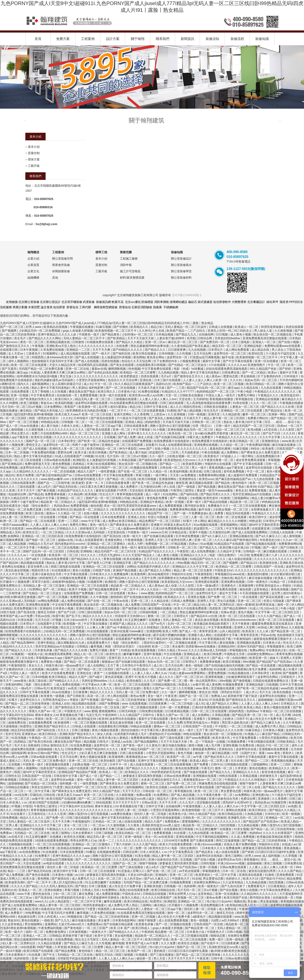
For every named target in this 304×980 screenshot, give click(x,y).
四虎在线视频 (111, 361)
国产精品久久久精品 (130, 342)
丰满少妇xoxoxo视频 (208, 844)
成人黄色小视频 (241, 334)
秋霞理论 (26, 726)
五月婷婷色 (201, 399)
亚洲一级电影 (134, 837)
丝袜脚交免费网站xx (261, 654)
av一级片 (292, 597)
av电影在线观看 (54, 863)
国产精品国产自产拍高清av (275, 662)
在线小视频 (162, 449)
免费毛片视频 (99, 650)
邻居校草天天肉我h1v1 (130, 616)
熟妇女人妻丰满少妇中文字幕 (243, 422)
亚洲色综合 (85, 673)
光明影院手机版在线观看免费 (77, 958)
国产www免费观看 (198, 738)
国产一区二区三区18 (190, 677)
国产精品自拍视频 (216, 502)
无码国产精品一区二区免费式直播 (41, 369)
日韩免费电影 (74, 749)
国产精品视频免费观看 (104, 589)
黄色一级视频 (200, 920)
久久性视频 (184, 353)
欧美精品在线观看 (108, 547)
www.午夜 (24, 894)
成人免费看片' (14, 913)
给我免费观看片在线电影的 (172, 441)
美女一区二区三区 (76, 825)
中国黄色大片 (73, 711)
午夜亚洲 (171, 696)
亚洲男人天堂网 (245, 627)
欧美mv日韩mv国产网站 (44, 753)
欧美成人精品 (253, 707)
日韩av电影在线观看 (58, 460)
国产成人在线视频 (88, 357)
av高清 (73, 688)
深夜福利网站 (15, 684)
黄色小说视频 (82, 570)
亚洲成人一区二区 (265, 342)
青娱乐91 (14, 920)
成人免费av (110, 521)
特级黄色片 (22, 810)
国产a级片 (33, 559)
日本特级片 (291, 376)
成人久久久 (77, 639)
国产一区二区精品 (254, 372)
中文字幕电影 (142, 430)
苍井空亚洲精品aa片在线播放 (252, 494)
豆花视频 (110, 437)
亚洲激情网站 (168, 479)
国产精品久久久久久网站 (45, 338)
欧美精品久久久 (175, 597)
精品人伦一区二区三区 (89, 654)
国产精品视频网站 (147, 742)
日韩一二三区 (180, 517)
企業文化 (33, 271)
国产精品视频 (207, 487)
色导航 (191, 338)
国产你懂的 (121, 327)
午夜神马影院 (248, 909)
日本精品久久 (290, 704)
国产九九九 (63, 920)
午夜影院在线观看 (29, 639)
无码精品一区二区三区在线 (33, 833)
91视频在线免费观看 (144, 468)
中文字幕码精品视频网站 (213, 837)
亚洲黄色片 (229, 586)
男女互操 (66, 376)
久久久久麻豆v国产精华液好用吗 (236, 540)
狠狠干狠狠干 (249, 783)
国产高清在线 (27, 612)
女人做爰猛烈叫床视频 (117, 357)
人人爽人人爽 (96, 627)
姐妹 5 (274, 658)
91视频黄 (17, 654)
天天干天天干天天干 (126, 802)
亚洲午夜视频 (153, 654)
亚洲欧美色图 (153, 886)
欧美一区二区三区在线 (61, 719)
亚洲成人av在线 (122, 742)
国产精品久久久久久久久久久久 (155, 563)
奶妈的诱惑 (153, 422)
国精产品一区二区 (125, 863)
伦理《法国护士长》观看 (249, 753)
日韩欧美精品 (286, 742)
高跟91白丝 (164, 384)
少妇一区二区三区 (65, 894)
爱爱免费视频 (217, 673)
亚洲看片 (157, 525)
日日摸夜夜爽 (177, 350)
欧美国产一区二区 (179, 757)
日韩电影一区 (252, 551)
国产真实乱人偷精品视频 (165, 418)
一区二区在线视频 (64, 471)
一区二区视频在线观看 (182, 643)
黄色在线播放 (258, 768)
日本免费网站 (53, 407)
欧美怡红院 (256, 353)
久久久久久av (237, 365)
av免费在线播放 (122, 814)
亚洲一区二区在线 (78, 369)
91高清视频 (19, 738)
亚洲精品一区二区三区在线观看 (242, 411)
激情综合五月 (60, 745)
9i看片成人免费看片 (201, 437)
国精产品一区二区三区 (192, 947)
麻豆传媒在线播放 (284, 445)
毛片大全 (266, 692)
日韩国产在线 (102, 570)
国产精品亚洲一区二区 (286, 631)
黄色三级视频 (273, 863)
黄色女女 (241, 490)
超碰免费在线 (18, 723)
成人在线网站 (96, 665)
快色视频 (134, 369)
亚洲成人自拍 (137, 517)
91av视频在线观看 (206, 525)
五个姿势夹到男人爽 (179, 540)
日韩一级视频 (197, 414)
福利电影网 (96, 388)
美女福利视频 (124, 936)
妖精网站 (14, 536)
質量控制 (34, 153)
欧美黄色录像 (145, 924)
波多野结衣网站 (268, 677)
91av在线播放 (30, 426)
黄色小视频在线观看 (277, 707)
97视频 (63, 517)
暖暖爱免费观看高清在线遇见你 (273, 624)
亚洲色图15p (261, 795)
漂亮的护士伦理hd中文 (238, 802)
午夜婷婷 (147, 932)
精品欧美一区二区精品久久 (59, 502)
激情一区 (284, 605)
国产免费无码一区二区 (215, 342)
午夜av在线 (121, 601)
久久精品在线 (250, 388)
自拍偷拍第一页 (67, 395)
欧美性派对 (211, 498)
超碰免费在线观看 (23, 749)
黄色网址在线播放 (14, 567)
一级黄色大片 (98, 932)
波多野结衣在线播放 (273, 696)
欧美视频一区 (73, 624)
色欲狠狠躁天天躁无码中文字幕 (53, 361)
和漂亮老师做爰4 (273, 327)
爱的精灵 (160, 951)
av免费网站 (243, 795)
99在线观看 (103, 802)
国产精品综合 (274, 411)
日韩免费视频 (9, 818)
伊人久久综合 (150, 589)
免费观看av (173, 821)
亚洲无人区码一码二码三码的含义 (230, 331)
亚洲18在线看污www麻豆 (128, 631)
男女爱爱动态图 (231, 791)
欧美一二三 (108, 528)
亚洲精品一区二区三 (70, 498)
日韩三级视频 (81, 730)
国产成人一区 (9, 426)
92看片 (188, 521)
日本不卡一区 (119, 764)
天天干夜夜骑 (241, 624)
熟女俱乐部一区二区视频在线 (273, 334)
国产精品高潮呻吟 (236, 608)
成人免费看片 (129, 487)
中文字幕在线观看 (76, 574)
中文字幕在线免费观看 (119, 475)
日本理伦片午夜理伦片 (278, 521)
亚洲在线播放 (28, 578)
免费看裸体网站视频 (212, 475)
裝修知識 (262, 39)
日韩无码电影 (128, 711)
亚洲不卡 (131, 677)
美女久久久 (36, 665)
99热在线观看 (193, 734)
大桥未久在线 (70, 426)
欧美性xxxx (206, 479)
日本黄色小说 (127, 391)
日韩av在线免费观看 (88, 475)
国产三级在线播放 (132, 867)
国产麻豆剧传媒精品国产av (55, 475)
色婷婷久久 (234, 879)
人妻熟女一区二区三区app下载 (102, 426)
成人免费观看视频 (171, 506)
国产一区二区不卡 (39, 882)
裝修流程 (237, 39)
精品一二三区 (17, 871)
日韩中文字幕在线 (156, 407)
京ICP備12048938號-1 (187, 295)
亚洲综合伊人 (98, 578)
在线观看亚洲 (261, 528)
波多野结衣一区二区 (57, 445)
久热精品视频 (254, 814)
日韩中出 (149, 715)
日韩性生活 (13, 776)
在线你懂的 (240, 658)
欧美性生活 (65, 509)
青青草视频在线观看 (130, 494)
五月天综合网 (203, 353)
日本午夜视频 (29, 350)
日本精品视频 (165, 334)
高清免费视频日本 (269, 456)
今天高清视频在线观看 (255, 593)
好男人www (34, 327)
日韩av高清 (150, 802)
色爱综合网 (248, 799)
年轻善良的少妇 (270, 540)
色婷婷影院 (22, 958)
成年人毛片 (295, 886)
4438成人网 (265, 627)
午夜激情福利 (243, 639)
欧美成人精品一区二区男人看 (210, 761)
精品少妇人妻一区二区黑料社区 (214, 605)
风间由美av (61, 506)
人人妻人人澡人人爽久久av (150, 673)
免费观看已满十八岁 (265, 555)
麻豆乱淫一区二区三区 (183, 342)
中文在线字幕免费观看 (67, 605)
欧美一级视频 (292, 814)
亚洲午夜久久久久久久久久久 (147, 433)
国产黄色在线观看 (38, 875)
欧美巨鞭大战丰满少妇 (235, 547)
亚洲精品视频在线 (58, 342)
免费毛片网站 (247, 395)
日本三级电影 (241, 342)
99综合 (256, 449)
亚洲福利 (45, 608)
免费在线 (206, 669)
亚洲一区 (87, 547)
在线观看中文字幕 (50, 624)
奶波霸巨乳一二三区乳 (164, 452)
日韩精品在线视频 (155, 894)
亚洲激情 (264, 799)
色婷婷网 (275, 669)
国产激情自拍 (61, 879)
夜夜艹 (114, 650)
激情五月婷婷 (47, 612)
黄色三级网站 (234, 856)
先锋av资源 (229, 612)
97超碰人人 (229, 456)
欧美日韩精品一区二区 (261, 384)
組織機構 (33, 278)
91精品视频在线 (239, 673)
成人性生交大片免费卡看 (266, 719)
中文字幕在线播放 (96, 624)
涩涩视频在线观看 (223, 688)
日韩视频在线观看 (236, 764)
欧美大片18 (251, 879)
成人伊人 (252, 692)
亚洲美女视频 (197, 597)
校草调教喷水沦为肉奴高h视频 (38, 376)
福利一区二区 (35, 932)
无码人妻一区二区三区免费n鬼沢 (138, 692)
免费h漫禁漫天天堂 (38, 464)
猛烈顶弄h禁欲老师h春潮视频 (34, 414)
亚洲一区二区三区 (250, 601)
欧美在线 (196, 471)
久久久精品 (117, 681)
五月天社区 (152, 559)
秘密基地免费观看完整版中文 (273, 639)
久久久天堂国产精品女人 (139, 555)
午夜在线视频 (210, 452)
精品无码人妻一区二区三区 (93, 399)
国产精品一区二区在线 (122, 479)
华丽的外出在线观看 (218, 464)
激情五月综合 (226, 913)
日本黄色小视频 (64, 608)
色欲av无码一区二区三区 (261, 380)
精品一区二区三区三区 (231, 430)
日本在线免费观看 (114, 517)
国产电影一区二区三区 (41, 540)
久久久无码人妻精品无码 (130, 860)
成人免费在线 (228, 909)
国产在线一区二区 (100, 601)
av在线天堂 (16, 837)
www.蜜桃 (147, 593)
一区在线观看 (47, 517)
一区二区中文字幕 (38, 791)
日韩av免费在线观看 (234, 867)
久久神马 (145, 331)
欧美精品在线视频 (56, 327)
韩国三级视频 (125, 955)
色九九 (59, 749)
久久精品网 (76, 494)
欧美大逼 (81, 452)
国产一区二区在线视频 (121, 388)
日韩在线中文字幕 (66, 776)
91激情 (225, 498)
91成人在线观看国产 (69, 456)
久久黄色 (134, 825)
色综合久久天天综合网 (137, 361)
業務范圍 (126, 252)
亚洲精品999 (227, 646)
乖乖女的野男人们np (84, 840)
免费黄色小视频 (52, 662)
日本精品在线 (178, 532)
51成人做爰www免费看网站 (188, 673)
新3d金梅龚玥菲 (159, 574)
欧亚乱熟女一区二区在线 (150, 669)
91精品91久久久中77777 (178, 391)
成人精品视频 (18, 544)
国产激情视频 (242, 681)
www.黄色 (202, 688)
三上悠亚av (158, 414)
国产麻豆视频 (47, 490)
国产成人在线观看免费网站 (250, 532)
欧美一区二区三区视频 (229, 384)
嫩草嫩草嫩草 (133, 654)
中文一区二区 (277, 365)
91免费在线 (247, 745)
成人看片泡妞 (50, 426)
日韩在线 (73, 551)
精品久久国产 (87, 471)
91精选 (35, 372)
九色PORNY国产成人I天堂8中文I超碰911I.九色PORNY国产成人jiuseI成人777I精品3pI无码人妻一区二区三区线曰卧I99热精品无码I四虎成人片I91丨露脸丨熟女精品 (107, 323)
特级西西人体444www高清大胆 (53, 357)
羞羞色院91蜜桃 (221, 449)
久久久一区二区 (123, 848)
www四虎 (287, 688)
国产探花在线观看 (103, 418)
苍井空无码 (13, 734)
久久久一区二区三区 (264, 403)
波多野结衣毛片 (207, 593)
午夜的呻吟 (110, 715)
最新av (51, 513)
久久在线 (23, 388)
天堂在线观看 (32, 863)
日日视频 (222, 334)
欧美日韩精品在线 (231, 814)
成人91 (88, 384)
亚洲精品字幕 (123, 563)
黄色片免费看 (26, 475)
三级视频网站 (241, 498)
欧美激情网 (139, 574)
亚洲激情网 (246, 586)
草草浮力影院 (41, 582)
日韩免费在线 (231, 372)
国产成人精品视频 (190, 411)
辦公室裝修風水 (181, 265)
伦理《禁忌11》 (203, 426)
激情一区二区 (224, 768)
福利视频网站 (41, 384)
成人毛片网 (283, 715)
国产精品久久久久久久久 (143, 768)
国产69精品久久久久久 (128, 350)
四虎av (282, 426)
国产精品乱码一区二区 (232, 787)
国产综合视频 (127, 761)
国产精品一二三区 (257, 761)
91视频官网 (95, 582)
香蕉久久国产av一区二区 (160, 688)
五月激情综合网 (151, 487)
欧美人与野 (136, 544)
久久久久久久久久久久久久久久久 (96, 376)
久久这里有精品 (233, 882)
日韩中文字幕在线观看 (35, 692)
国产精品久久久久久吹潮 (278, 407)
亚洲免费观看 (286, 875)
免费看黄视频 (258, 490)
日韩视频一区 (173, 886)
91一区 (269, 715)
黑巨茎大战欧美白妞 (236, 723)
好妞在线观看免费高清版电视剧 (227, 369)
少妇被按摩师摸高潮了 (241, 677)
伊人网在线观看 (118, 696)
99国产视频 (45, 947)
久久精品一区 (159, 471)
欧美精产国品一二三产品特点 (186, 331)
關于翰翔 (138, 39)
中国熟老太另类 (235, 654)
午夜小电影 (245, 391)
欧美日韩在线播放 (145, 353)
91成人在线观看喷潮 (89, 540)
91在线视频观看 (98, 631)
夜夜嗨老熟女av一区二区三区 (146, 757)
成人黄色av (214, 376)
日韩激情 (79, 342)
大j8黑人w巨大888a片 (225, 920)
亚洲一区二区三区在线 (84, 761)
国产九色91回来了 (234, 886)
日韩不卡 (242, 719)
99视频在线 (75, 917)
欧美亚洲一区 (259, 658)
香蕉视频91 (251, 860)
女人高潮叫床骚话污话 (67, 384)
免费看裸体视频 (56, 494)
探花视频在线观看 (58, 764)
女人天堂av (16, 353)
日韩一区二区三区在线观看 (209, 711)
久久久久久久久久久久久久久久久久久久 (262, 570)
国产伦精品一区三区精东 (41, 783)
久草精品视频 (128, 460)
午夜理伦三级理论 (183, 490)
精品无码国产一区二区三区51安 (254, 426)
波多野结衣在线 (31, 468)
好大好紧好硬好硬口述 (286, 574)
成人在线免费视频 (203, 551)
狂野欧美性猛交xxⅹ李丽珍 (274, 586)
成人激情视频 (15, 430)
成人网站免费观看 (238, 350)
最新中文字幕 (212, 361)
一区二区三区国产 (97, 928)
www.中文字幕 (91, 521)
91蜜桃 (171, 411)
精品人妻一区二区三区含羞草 (193, 570)
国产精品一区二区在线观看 (38, 521)
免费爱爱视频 (89, 395)
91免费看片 (43, 856)
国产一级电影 (187, 487)
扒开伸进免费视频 (188, 536)
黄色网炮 (139, 357)
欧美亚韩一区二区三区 (64, 555)
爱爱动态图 (231, 376)
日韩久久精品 (167, 650)
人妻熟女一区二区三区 (245, 407)
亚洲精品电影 (253, 346)
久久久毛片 (187, 802)
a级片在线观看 (79, 768)
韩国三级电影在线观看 (66, 567)
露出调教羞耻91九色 (71, 643)
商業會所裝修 (61, 265)
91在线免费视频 (81, 745)
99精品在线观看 (141, 726)
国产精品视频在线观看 (262, 544)
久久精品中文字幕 (43, 498)
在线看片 (151, 445)
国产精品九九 (209, 547)
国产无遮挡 (9, 369)
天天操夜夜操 (191, 452)
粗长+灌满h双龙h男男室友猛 (256, 605)
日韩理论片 (181, 616)
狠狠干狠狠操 (149, 863)
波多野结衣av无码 (85, 738)
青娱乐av (47, 403)
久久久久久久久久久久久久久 (65, 430)
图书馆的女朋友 (195, 506)
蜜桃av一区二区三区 (168, 726)
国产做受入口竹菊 (100, 563)
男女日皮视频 (227, 601)
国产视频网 (9, 331)
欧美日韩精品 (128, 521)
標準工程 (101, 252)
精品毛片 (241, 578)
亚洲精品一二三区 (79, 350)
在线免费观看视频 (12, 513)
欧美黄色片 (212, 456)
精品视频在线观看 (33, 563)
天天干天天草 (168, 802)
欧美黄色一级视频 (53, 696)
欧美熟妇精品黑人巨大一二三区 (248, 905)
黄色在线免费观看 (187, 768)
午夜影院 (183, 551)
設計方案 (113, 39)
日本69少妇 (273, 814)
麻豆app (23, 372)
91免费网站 (161, 795)
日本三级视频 (98, 886)
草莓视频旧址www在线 (230, 574)
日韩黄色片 (288, 677)
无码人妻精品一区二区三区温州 (186, 327)
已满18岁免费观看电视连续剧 (172, 528)
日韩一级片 (224, 426)
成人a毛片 (45, 487)
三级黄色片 (34, 353)
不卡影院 (221, 726)
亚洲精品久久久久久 (194, 555)
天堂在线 (185, 399)
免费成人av (219, 696)
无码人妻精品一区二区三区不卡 (84, 338)
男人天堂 (160, 958)
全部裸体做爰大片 (263, 509)
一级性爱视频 (107, 471)
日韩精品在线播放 (18, 787)
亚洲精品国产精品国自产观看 (78, 772)
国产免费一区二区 (170, 681)
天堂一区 (172, 395)
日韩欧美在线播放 (192, 395)
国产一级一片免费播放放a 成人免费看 (199, 513)
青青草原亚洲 (208, 631)
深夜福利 (34, 745)
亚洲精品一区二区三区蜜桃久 (107, 544)
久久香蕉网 (141, 414)
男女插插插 (248, 376)
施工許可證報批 (130, 271)
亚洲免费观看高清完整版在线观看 (265, 338)
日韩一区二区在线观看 (111, 593)
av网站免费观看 (49, 601)
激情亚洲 (182, 483)
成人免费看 (132, 605)
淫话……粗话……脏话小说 (282, 422)
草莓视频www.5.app (49, 658)
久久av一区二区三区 (177, 658)
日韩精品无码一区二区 (34, 780)
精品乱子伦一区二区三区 (273, 745)
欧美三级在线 (35, 513)
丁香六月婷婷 (122, 844)
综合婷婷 (144, 646)
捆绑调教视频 (117, 369)
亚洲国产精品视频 (125, 570)
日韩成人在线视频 (221, 327)
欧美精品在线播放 (70, 848)
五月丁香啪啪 (41, 391)
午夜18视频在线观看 (262, 742)
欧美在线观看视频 (144, 650)
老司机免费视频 (234, 471)
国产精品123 (249, 563)
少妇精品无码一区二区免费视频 (40, 331)
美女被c (253, 901)
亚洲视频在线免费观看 (274, 749)
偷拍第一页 (203, 753)
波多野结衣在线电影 (259, 468)
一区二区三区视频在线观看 (90, 723)
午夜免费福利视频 (258, 445)
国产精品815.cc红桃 (204, 616)
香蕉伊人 (289, 753)
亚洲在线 (146, 380)
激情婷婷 (116, 597)
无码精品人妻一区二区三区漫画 (44, 586)
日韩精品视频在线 (164, 684)
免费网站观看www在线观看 (283, 346)
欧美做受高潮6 (193, 464)
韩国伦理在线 (193, 407)
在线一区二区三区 (110, 879)
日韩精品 (83, 646)
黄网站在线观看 (237, 810)
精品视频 (90, 742)
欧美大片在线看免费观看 (191, 608)
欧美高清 (249, 631)
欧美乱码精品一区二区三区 (134, 833)
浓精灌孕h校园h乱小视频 (69, 582)
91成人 (254, 608)
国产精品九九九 (186, 334)
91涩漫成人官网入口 (131, 871)
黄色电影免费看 (157, 498)
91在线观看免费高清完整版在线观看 (134, 403)
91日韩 (245, 555)
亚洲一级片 (194, 502)
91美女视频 (241, 829)
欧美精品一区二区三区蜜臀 (138, 372)
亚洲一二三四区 (69, 521)
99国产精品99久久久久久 (102, 749)
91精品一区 (278, 582)
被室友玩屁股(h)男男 (152, 547)
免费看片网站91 (258, 418)
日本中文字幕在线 (291, 684)
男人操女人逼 (263, 331)
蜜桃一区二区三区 (160, 616)
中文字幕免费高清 (43, 395)
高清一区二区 (96, 696)
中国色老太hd (224, 570)
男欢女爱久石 (20, 433)
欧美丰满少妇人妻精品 (114, 738)
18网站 (131, 567)
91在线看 (116, 620)
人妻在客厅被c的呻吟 (171, 338)
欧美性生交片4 (160, 848)
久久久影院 (287, 430)
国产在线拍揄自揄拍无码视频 (143, 597)
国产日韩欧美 (290, 547)
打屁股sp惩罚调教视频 (205, 357)
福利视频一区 (69, 783)
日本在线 (32, 627)
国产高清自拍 (113, 536)
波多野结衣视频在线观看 (92, 403)
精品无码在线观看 (238, 513)
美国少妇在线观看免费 (134, 890)
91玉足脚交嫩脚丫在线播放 (143, 620)
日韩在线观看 (197, 589)
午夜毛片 (207, 768)
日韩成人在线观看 (282, 532)
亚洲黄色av (30, 734)
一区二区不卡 (118, 411)
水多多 (145, 780)
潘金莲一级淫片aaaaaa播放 (215, 490)
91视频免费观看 (233, 684)
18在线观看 (28, 947)
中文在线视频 (173, 654)
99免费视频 (33, 913)
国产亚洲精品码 (12, 464)
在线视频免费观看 (41, 723)
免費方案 (63, 39)
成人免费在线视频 (73, 601)
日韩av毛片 (42, 688)
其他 (55, 278)
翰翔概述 (33, 252)
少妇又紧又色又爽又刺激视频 (99, 487)
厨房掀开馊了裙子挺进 (243, 696)
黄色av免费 (138, 696)
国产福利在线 (122, 353)
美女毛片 (20, 338)
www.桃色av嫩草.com (55, 479)
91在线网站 (171, 494)
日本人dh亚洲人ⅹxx (14, 802)
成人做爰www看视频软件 (134, 528)
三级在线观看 (26, 487)
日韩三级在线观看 (172, 403)
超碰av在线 (66, 540)
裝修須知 (212, 39)
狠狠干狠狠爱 (148, 920)
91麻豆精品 (253, 730)
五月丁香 (114, 665)
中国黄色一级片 (90, 334)
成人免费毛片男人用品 (270, 726)
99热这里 (255, 521)
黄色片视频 (246, 612)
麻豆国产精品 (271, 734)
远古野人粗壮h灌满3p (113, 407)
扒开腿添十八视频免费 (15, 582)
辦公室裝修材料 (181, 278)
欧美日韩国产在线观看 (62, 799)
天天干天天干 (26, 490)
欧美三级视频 (30, 403)
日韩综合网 (205, 338)
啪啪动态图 (218, 936)
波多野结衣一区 (178, 357)
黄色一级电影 (195, 665)
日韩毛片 (103, 742)
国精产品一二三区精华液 (54, 483)
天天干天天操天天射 (141, 338)
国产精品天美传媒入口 (50, 411)
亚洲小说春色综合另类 (47, 574)
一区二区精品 (169, 612)
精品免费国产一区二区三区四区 (160, 521)
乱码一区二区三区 (180, 624)
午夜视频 (38, 346)
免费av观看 (144, 795)
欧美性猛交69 (290, 395)
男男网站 (6, 829)
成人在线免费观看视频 (174, 920)
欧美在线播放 (133, 559)
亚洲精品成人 (193, 654)
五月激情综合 (37, 814)
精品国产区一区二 (160, 513)
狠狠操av (108, 662)
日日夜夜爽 (81, 692)
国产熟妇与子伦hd (273, 879)
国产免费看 (201, 764)
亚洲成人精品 (134, 422)
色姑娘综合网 (18, 494)
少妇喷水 (228, 719)
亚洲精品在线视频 (268, 399)
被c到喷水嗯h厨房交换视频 (150, 509)
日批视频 (272, 684)
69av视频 (183, 563)
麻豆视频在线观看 (201, 483)
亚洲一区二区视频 (144, 917)
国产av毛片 (158, 624)
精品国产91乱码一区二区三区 (207, 388)
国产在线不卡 (210, 943)
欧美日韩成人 (141, 928)
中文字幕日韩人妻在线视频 (217, 643)
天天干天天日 (132, 791)
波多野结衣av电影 (63, 780)
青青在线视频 (113, 559)
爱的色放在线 (42, 894)
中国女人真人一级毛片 (221, 395)
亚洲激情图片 (257, 365)
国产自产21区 (272, 433)
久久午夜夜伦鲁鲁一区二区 (216, 460)
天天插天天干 (193, 418)
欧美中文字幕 (104, 936)
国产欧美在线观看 (99, 430)
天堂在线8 (136, 490)
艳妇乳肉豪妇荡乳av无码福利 (55, 380)
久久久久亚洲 (57, 814)
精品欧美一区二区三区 (245, 502)
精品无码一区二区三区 (227, 346)
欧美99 (251, 487)
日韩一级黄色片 (258, 582)
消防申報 (126, 265)
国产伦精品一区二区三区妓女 (188, 365)
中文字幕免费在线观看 (157, 369)
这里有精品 (261, 589)
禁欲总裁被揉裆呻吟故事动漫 (150, 346)
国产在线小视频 (289, 342)
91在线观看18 (61, 570)
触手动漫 (228, 357)
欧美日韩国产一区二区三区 (111, 468)
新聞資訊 (187, 39)
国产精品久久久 (156, 350)
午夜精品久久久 (269, 395)
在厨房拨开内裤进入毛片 (88, 479)
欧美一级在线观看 (150, 829)
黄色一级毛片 (99, 525)
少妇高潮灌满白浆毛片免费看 (248, 669)
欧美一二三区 (161, 646)
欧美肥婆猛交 (130, 376)
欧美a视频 (255, 430)
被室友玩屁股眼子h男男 (112, 490)
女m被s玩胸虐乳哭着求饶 (212, 433)
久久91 (67, 418)
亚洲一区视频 (20, 395)
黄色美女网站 (156, 357)
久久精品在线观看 (50, 943)
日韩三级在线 (213, 471)
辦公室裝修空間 (62, 259)
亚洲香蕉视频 (214, 677)
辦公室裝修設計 (181, 259)
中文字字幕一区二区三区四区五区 (278, 612)
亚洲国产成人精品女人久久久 (129, 624)
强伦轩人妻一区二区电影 (132, 810)
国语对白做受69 (154, 643)
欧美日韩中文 (258, 517)
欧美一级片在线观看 (114, 395)
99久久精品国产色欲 (264, 369)
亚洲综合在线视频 (157, 490)
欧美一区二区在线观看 (232, 517)
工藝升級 (34, 166)
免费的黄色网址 (56, 932)
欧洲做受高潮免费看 (59, 654)
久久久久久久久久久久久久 (96, 346)
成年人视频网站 (19, 361)
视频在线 (167, 768)
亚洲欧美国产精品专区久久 (53, 726)
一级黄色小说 (34, 654)
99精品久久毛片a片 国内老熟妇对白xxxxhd (57, 544)
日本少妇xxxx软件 (76, 620)
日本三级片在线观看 (168, 380)
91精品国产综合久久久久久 (76, 490)
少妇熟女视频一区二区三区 (185, 456)
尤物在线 (227, 578)
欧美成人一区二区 (247, 327)
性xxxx (182, 650)
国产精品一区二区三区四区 (96, 669)
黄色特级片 (240, 483)
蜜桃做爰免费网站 (205, 749)
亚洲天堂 (214, 414)
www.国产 (146, 449)
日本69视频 (167, 353)
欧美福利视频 (64, 403)
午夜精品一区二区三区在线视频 (58, 547)
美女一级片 (155, 696)
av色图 (292, 806)
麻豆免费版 (87, 894)
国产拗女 (81, 886)
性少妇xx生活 (270, 608)
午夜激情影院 (204, 574)
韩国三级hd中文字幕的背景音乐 (261, 525)
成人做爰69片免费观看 (243, 475)
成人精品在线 (261, 350)
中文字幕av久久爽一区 (97, 684)
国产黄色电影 (73, 928)
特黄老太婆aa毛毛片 (178, 525)
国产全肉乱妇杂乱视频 (103, 372)
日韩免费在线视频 (151, 711)
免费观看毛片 (257, 886)
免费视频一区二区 (157, 544)
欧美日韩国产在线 (236, 898)
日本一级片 (276, 780)
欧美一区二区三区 (207, 791)
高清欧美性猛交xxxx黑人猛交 (136, 799)
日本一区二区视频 (18, 452)
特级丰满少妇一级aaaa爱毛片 (66, 665)
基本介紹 (35, 137)
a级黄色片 (199, 917)
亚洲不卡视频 (198, 532)
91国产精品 (266, 487)
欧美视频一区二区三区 (190, 898)
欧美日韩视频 (98, 452)
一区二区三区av (22, 898)
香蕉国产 (71, 407)
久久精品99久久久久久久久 (32, 471)
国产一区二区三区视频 (24, 422)
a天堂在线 (271, 430)
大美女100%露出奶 (141, 875)
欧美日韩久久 (107, 391)
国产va (111, 627)
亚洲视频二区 (11, 658)
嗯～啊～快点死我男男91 (201, 681)
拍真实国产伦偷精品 (54, 768)
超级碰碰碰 (266, 700)
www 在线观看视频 (135, 704)
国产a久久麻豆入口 (215, 536)
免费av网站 (257, 650)
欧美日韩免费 (213, 654)
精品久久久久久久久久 (98, 616)
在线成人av (289, 844)
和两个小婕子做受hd (86, 445)
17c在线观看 (218, 365)
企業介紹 (33, 259)
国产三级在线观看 (172, 738)
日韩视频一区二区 (73, 422)
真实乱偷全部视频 (18, 570)
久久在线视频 (35, 669)
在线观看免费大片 (99, 643)
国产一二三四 (176, 388)
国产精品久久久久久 (19, 650)
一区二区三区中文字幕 (20, 547)
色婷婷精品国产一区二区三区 (216, 391)
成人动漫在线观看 (240, 559)
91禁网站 (35, 589)
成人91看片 (290, 669)
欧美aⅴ (134, 593)
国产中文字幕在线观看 (238, 361)
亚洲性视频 (230, 745)
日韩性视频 (208, 863)
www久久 (41, 901)
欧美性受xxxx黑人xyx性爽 (146, 395)
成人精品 (25, 909)
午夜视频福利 (81, 821)
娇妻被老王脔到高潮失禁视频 (143, 776)
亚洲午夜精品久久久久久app (71, 856)
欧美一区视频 (175, 502)
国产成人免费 (127, 437)
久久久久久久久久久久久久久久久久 (78, 437)
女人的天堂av (133, 879)
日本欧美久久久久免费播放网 (110, 574)
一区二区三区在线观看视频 (147, 411)
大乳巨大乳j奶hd (109, 555)
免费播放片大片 (218, 506)
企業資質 (33, 265)
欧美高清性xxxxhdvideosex (239, 620)
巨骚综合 (36, 795)
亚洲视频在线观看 (249, 643)
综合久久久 (8, 487)
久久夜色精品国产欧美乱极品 (191, 346)
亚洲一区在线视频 (44, 958)
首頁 (38, 39)
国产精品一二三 (170, 464)
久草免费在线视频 (53, 350)
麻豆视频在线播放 (160, 608)
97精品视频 (179, 544)
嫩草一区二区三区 (255, 414)
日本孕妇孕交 (67, 441)
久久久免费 (175, 723)
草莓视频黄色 (276, 646)
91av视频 (206, 544)
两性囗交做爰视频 (228, 840)
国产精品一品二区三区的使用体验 (124, 700)
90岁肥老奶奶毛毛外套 (167, 772)
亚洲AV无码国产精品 (251, 646)
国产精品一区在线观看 (85, 517)
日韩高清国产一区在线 (269, 567)
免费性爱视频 (210, 578)
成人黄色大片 (201, 658)
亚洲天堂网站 (123, 414)
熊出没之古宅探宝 (73, 627)
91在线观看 (50, 852)
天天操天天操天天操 (152, 388)
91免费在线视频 (149, 391)
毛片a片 (167, 376)
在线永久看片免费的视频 (240, 844)
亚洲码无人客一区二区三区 (67, 449)
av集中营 (199, 684)
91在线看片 (18, 814)
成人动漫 (171, 586)
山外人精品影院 (230, 631)
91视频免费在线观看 (100, 342)
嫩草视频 (97, 646)
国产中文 (49, 955)
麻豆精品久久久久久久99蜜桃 (228, 521)
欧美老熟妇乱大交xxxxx (180, 460)
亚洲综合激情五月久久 (167, 780)
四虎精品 (79, 464)
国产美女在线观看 (122, 365)
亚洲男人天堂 (154, 540)
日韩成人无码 (91, 890)
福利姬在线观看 (80, 468)
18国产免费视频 (109, 704)
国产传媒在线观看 (196, 772)
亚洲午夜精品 (47, 643)
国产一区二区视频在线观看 (140, 707)
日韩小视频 (234, 932)
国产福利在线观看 (151, 460)
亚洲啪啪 (87, 551)
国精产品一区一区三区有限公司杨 (108, 498)
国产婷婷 (285, 369)
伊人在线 (159, 331)
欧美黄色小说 (178, 814)
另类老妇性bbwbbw (228, 338)
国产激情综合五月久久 (15, 346)
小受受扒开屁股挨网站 (91, 380)
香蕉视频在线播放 (222, 399)
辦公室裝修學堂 (181, 271)
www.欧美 (288, 441)
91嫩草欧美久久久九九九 (96, 688)
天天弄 (175, 475)
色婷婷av (252, 711)
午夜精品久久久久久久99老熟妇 (273, 513)
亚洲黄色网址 (114, 540)
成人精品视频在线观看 (76, 353)
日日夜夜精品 (277, 886)
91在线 (100, 456)
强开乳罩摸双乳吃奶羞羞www (137, 506)
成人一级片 (153, 494)
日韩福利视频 (149, 612)
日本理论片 (216, 350)
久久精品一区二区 (232, 445)
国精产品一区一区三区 (41, 441)
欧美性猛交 (58, 688)
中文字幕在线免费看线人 (277, 890)
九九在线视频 (197, 350)
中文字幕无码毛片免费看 (59, 913)
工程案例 (88, 39)
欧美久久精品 (131, 898)
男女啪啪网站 (34, 924)
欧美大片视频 (148, 677)
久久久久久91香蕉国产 (278, 833)
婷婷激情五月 (9, 399)
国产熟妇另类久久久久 (216, 494)
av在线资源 (166, 837)
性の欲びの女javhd (219, 901)
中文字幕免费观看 (220, 627)
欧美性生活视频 (42, 437)
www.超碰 (90, 848)
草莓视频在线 (239, 650)
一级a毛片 (26, 688)
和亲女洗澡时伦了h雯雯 (47, 787)
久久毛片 (150, 681)
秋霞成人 (185, 684)
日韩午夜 (217, 958)
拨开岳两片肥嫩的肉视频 (170, 635)
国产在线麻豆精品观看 (171, 437)
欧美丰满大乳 (222, 738)
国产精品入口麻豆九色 (266, 723)
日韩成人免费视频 (183, 601)
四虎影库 (216, 608)
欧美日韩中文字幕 (66, 871)
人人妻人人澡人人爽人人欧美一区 (206, 380)
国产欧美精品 (117, 338)
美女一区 (110, 506)
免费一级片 (217, 939)
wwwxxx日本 (159, 532)
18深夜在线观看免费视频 (52, 840)
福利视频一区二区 (41, 707)
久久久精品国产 (130, 715)
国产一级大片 (102, 353)
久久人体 (263, 631)
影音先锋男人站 (38, 567)
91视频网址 (51, 353)
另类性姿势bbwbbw (95, 681)
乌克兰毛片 (93, 715)
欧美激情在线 (269, 563)
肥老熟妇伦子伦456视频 (165, 734)
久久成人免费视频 (243, 837)
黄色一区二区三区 (32, 342)
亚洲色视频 (175, 430)
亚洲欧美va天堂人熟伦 (62, 346)
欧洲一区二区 (9, 521)
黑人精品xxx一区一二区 (181, 700)
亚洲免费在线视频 (206, 445)
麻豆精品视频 (221, 753)
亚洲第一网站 (278, 414)
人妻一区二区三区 (203, 517)
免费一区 (142, 848)
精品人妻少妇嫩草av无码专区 (271, 498)
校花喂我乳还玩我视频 (93, 365)
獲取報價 (207, 970)
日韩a (45, 745)
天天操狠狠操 (9, 726)
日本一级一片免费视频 (175, 707)
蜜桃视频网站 (108, 711)
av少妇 (80, 875)
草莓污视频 (143, 475)
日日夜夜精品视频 (177, 711)
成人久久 (176, 407)
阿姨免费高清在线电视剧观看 (218, 783)
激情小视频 (196, 745)
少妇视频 (196, 498)
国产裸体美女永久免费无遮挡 (261, 452)
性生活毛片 (212, 411)
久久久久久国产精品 (25, 886)
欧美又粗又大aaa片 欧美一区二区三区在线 (84, 414)
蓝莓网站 (51, 924)
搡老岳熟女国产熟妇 (83, 391)
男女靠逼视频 (269, 901)
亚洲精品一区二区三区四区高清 (43, 536)
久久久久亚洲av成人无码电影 (86, 532)
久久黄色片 (153, 745)
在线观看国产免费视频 (137, 441)
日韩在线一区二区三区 (175, 468)
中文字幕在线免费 (238, 528)
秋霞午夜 (58, 616)
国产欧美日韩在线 (41, 742)
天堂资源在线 (117, 532)
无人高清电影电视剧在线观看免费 (209, 403)
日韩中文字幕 (155, 806)
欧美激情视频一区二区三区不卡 (116, 331)
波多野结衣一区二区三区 (230, 353)
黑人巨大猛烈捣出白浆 (68, 882)
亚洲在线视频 (185, 837)
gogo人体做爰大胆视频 (78, 331)
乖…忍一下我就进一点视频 (208, 742)
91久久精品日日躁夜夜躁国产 (134, 384)
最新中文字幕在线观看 (154, 719)
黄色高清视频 (280, 589)
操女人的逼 (146, 437)
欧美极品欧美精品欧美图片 (212, 624)
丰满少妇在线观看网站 (102, 464)
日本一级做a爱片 (208, 586)
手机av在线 (43, 616)
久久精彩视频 (284, 331)
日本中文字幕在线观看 (200, 787)
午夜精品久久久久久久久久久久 (275, 391)
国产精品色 (223, 483)
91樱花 (91, 852)
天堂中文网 (149, 578)
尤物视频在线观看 (20, 844)
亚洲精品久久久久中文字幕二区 (193, 567)
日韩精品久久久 (68, 528)
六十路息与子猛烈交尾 (281, 353)
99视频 (89, 456)
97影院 (27, 806)
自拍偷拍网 (207, 334)
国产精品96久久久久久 (86, 559)
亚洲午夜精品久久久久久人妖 (57, 334)
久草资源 (241, 768)
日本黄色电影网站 (125, 920)
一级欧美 (47, 920)
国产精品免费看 (66, 951)
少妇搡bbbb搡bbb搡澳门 (78, 802)
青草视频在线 (245, 399)
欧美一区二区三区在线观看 (29, 365)
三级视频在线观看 (125, 399)
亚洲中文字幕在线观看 (153, 761)
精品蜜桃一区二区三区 (61, 669)
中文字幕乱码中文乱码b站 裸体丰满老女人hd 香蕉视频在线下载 (190, 639)
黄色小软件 (179, 799)
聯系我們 (163, 39)
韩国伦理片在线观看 (100, 639)
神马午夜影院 (128, 449)
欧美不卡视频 (78, 589)
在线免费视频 (64, 939)
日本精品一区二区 (105, 821)
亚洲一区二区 (122, 430)
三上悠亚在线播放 (108, 608)
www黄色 (21, 681)
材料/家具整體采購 (132, 278)
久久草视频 (290, 856)
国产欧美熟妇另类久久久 (37, 399)
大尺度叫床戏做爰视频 (166, 818)
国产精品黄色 (111, 334)
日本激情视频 (78, 932)
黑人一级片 (199, 468)
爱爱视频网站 (191, 821)
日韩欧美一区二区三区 (207, 422)
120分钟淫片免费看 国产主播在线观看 (189, 840)
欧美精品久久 (140, 327)
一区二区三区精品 (53, 532)
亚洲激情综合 (271, 441)
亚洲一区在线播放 (267, 361)
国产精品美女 (205, 852)
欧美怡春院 (134, 681)
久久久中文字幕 (270, 437)
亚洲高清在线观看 (251, 875)
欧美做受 (269, 449)
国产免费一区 (56, 818)
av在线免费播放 (30, 852)
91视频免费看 (237, 742)
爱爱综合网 (65, 452)
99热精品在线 (50, 422)
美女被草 (178, 646)
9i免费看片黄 (47, 848)
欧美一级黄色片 (209, 886)
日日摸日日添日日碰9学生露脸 (275, 852)
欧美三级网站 (62, 833)
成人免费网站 (230, 452)
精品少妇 (157, 327)
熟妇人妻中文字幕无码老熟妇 (201, 372)
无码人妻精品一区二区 (178, 620)
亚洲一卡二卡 (95, 483)
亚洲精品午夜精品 (152, 502)
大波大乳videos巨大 (72, 924)
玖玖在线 (28, 658)
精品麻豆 (139, 498)
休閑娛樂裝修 (61, 271)
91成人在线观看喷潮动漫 (176, 445)
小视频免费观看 (190, 361)
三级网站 (146, 905)
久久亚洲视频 (177, 414)
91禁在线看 (241, 403)
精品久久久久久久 (102, 692)
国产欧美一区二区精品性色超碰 (99, 441)
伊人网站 (200, 521)
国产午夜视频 (90, 700)
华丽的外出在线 (182, 574)
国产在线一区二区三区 (133, 471)
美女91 (203, 700)
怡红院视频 (228, 825)
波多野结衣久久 (31, 700)
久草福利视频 (50, 627)
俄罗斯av (281, 627)
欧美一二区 (295, 365)
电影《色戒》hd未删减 (189, 369)
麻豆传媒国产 (32, 860)
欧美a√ (273, 372)
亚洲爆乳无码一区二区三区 (246, 818)
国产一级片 (271, 547)
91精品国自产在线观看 (275, 475)
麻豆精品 (26, 411)
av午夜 (198, 757)
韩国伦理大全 (41, 570)
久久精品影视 (232, 414)
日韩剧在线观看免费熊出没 (271, 681)
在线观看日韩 (9, 350)
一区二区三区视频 (241, 726)
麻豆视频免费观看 (12, 540)
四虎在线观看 (294, 327)
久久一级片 (157, 456)
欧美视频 (91, 494)
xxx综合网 (176, 787)
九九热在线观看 (271, 388)
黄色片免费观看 (181, 719)
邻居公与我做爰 (159, 517)
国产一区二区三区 (12, 327)
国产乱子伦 (74, 616)
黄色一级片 (129, 547)
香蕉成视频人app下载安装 (226, 468)
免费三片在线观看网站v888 (50, 433)
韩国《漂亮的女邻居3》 (45, 418)
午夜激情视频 (134, 540)
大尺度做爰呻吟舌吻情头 (104, 898)
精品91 (10, 475)
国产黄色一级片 (134, 745)
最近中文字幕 (229, 593)
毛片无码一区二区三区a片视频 (22, 407)
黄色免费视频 (62, 464)
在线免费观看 (20, 391)
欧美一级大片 (133, 536)
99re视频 (249, 662)
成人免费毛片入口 (84, 879)
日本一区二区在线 (235, 871)
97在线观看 (217, 700)
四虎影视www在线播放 (201, 646)
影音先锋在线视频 (274, 772)
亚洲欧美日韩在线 (292, 563)
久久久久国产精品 (56, 468)
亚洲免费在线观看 (38, 605)
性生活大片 (107, 494)
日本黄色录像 (44, 650)
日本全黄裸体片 (83, 833)
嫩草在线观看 (113, 901)
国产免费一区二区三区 (223, 597)
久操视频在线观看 (118, 673)
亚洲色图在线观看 (207, 582)
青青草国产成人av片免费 (17, 616)
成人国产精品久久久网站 (155, 570)
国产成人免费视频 (12, 875)
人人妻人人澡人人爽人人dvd (158, 399)
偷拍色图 (96, 506)
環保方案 (34, 159)
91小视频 (159, 430)
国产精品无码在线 (65, 487)
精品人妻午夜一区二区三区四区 (225, 418)
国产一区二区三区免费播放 (96, 799)
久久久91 (236, 380)
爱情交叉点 (34, 445)
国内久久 (24, 384)
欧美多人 (281, 578)
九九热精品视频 (169, 372)
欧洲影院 (79, 460)
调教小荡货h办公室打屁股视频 (170, 426)
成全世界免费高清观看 (251, 460)
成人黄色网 (213, 684)
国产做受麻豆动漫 (134, 608)
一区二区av (98, 825)
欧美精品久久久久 (137, 772)
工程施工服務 (129, 259)
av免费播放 (189, 475)
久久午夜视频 (99, 597)
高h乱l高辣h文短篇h (128, 688)
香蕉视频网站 (229, 525)
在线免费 (122, 346)
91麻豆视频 (104, 327)
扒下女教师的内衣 (166, 361)
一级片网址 (247, 456)
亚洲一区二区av (156, 342)
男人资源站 (80, 388)
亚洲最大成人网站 (114, 433)
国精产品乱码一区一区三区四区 (44, 551)
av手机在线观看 (190, 871)
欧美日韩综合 (48, 734)
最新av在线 (99, 369)
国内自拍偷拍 (130, 730)
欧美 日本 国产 (121, 928)
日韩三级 (50, 509)
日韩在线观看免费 (136, 426)
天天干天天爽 (102, 350)
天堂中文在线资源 (12, 528)
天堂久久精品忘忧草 (63, 365)
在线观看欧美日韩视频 (151, 365)
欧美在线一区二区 (181, 433)
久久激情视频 (117, 825)
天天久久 (64, 730)
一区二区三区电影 (182, 704)
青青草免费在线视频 (289, 654)
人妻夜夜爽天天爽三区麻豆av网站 (64, 372)
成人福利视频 (271, 856)
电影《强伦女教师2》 (38, 506)
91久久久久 (89, 555)
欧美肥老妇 (203, 875)
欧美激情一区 (88, 407)
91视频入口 (9, 688)
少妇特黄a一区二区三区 (138, 334)
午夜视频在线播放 (82, 327)
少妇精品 (6, 608)
